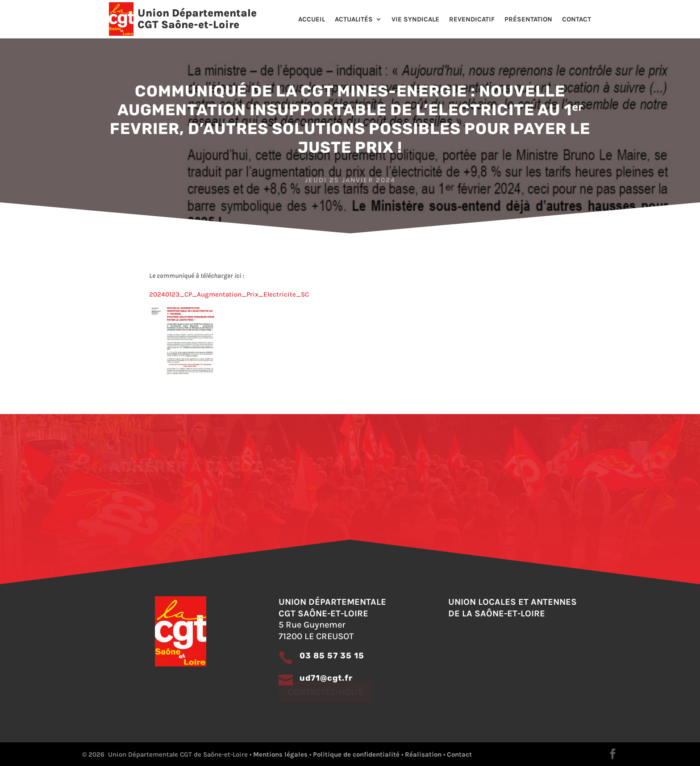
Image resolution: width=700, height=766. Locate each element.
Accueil (312, 20)
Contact (577, 20)
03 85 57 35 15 (332, 656)
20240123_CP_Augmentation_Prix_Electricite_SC (229, 294)
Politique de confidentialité (356, 754)
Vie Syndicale (415, 20)
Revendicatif (472, 20)
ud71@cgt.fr (326, 678)
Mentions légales (280, 754)
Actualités (354, 20)
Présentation (528, 20)
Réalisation (423, 754)
